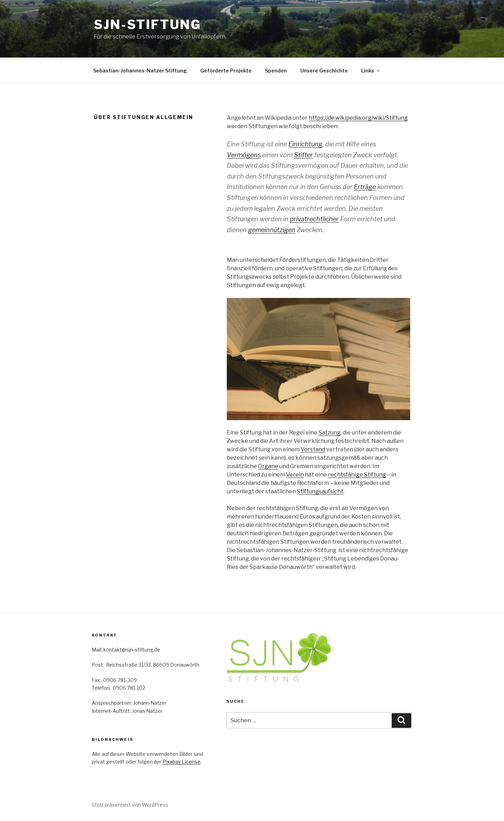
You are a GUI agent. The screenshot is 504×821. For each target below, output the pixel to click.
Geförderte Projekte (226, 71)
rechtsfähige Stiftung (357, 475)
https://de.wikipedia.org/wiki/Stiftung (358, 118)
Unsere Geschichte (324, 71)
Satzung (330, 433)
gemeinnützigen (272, 230)
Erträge (365, 187)
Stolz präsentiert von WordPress (130, 805)
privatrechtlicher (314, 219)
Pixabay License (181, 762)
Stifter (303, 155)
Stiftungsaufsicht (320, 491)
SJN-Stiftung (148, 25)
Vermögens (244, 155)
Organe (268, 466)
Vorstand (313, 449)
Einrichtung (305, 144)
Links (371, 71)
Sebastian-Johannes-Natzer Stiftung (140, 71)
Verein (295, 475)
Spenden (276, 71)
